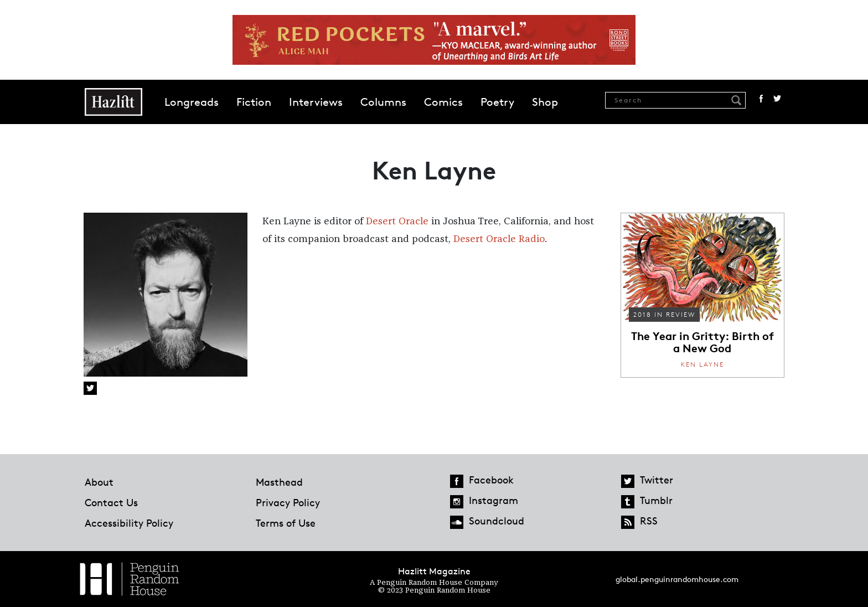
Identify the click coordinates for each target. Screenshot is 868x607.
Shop (545, 102)
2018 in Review (664, 314)
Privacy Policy (288, 502)
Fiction (254, 102)
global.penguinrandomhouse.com (677, 579)
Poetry (497, 102)
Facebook (761, 99)
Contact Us (111, 502)
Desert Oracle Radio (499, 239)
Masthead (279, 482)
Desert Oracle (397, 222)
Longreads (192, 102)
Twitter (777, 99)
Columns (383, 102)
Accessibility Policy (129, 523)
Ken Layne (702, 364)
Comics (443, 102)
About (99, 482)
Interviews (316, 102)
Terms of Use (286, 523)
